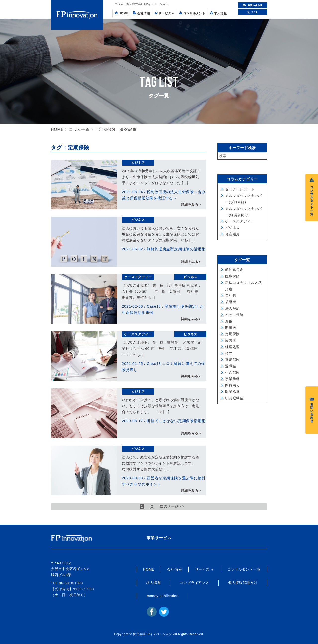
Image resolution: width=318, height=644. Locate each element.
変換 (229, 321)
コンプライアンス (194, 583)
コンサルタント (192, 13)
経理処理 (232, 347)
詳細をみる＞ (191, 204)
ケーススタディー (138, 277)
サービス (164, 13)
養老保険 (232, 360)
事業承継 (232, 379)
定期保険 (232, 334)
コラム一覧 (79, 130)
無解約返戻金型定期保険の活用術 (176, 249)
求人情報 (219, 13)
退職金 (231, 366)
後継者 (231, 302)
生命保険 (232, 373)
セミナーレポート (240, 189)
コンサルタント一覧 (244, 569)
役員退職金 (234, 398)
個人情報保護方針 (243, 583)
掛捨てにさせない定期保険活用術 (176, 421)
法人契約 (232, 308)
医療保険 (232, 276)
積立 (229, 353)
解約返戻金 (234, 270)
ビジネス (138, 163)
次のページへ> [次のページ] (172, 506)
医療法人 (232, 385)
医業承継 (232, 392)
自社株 (231, 295)
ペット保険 (234, 315)
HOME (122, 13)
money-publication (163, 596)
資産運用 (232, 234)
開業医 (231, 327)
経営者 (231, 340)
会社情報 (141, 13)
